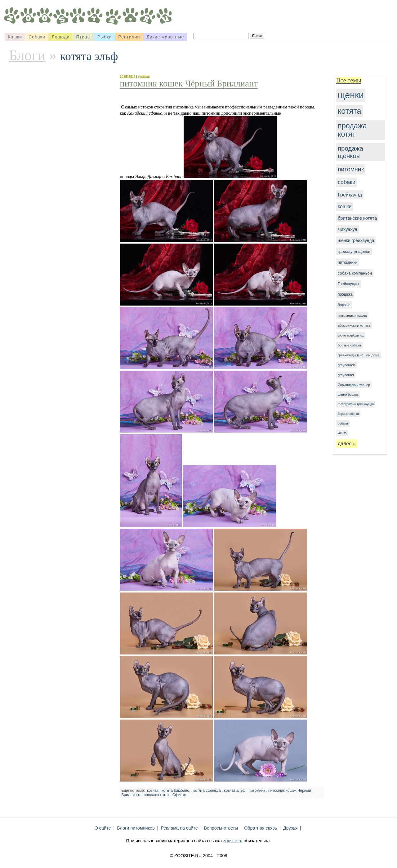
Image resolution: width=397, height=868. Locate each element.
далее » (347, 444)
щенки (351, 95)
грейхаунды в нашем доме (359, 355)
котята (350, 111)
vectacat (144, 77)
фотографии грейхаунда (356, 404)
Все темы (349, 80)
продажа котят (352, 130)
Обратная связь (261, 828)
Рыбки (105, 37)
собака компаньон (355, 273)
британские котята (357, 218)
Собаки (37, 37)
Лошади (60, 37)
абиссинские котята (354, 325)
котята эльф (235, 791)
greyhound (346, 375)
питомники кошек (352, 315)
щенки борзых (348, 395)
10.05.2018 (127, 77)
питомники (348, 262)
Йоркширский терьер (354, 385)
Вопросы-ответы (221, 828)
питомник (351, 169)
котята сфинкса (207, 791)
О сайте (103, 828)
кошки (345, 207)
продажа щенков (350, 152)
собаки (347, 182)
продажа (345, 294)
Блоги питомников (136, 828)
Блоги (27, 55)
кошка (342, 433)
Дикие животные (165, 37)
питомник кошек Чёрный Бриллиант (189, 83)
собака (343, 423)
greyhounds (347, 365)
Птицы (83, 37)
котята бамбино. (176, 791)
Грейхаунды (348, 284)
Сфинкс (179, 795)
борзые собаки (349, 345)
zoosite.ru (233, 841)
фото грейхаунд (351, 335)
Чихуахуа (348, 229)
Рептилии (129, 37)
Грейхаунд (350, 195)
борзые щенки (348, 414)
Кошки (15, 37)
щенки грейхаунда (356, 240)
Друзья (290, 828)
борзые (344, 305)
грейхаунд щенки (354, 251)
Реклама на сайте (179, 828)
